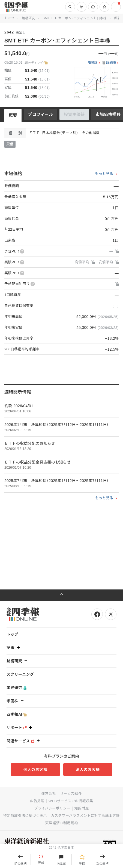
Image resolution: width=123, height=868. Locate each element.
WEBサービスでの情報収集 (71, 801)
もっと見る (104, 174)
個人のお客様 (35, 770)
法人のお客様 (88, 770)
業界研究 (16, 688)
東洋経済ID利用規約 (61, 823)
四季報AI (17, 714)
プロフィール (41, 114)
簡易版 (93, 63)
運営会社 (48, 794)
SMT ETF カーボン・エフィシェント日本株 (75, 18)
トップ (9, 18)
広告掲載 (37, 801)
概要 (13, 115)
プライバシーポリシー (52, 808)
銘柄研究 (28, 18)
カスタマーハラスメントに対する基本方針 (85, 816)
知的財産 (82, 808)
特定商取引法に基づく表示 (25, 816)
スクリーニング (20, 674)
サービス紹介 (71, 794)
